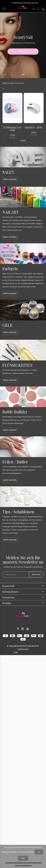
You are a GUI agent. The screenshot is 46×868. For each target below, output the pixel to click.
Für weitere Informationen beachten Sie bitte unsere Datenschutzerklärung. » (24, 864)
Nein (23, 858)
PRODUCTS (23, 51)
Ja (39, 852)
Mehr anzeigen (10, 179)
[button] (4, 9)
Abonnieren (36, 574)
